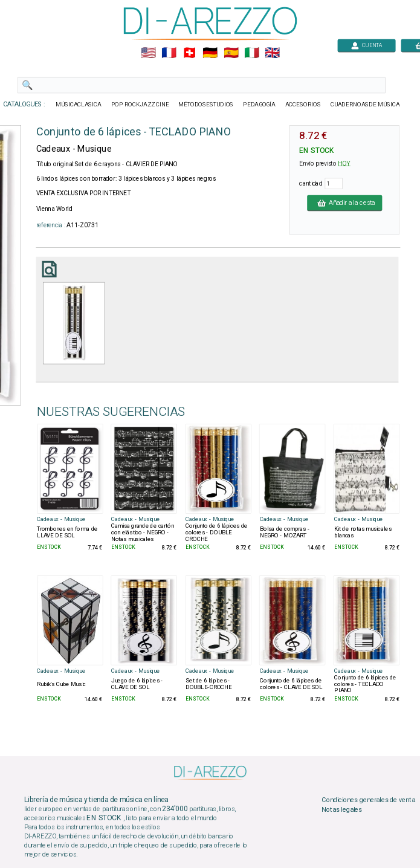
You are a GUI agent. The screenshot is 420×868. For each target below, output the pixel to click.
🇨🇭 (189, 53)
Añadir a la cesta (344, 202)
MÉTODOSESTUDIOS (206, 105)
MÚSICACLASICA (79, 105)
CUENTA (367, 45)
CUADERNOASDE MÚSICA (365, 105)
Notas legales (342, 809)
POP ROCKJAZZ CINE (140, 105)
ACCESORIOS (302, 105)
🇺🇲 (148, 53)
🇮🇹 (251, 53)
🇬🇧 (272, 53)
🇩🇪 (210, 53)
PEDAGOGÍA (259, 105)
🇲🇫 (169, 53)
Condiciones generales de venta (368, 800)
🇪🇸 (231, 53)
